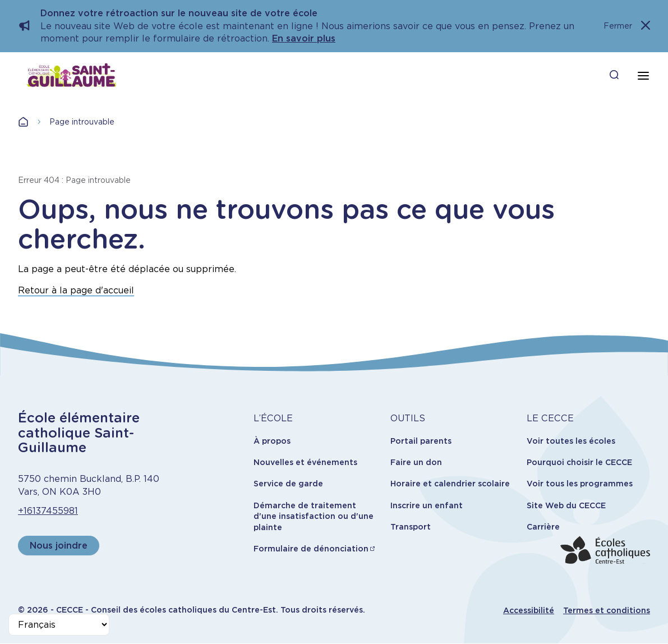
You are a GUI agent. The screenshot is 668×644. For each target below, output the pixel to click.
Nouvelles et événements (305, 462)
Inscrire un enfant (427, 505)
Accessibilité (529, 610)
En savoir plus (304, 38)
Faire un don (416, 462)
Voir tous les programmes (580, 484)
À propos (272, 441)
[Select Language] (59, 625)
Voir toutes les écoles (571, 441)
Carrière (543, 527)
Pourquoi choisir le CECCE (579, 462)
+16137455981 (48, 511)
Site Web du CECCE (566, 505)
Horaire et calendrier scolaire (450, 484)
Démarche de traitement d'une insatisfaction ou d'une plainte (314, 516)
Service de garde (288, 484)
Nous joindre (59, 546)
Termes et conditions (607, 610)
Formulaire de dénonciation (311, 549)
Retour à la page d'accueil (76, 290)
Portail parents (421, 441)
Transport (411, 527)
